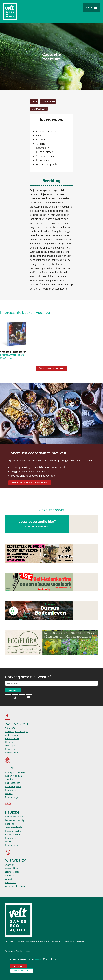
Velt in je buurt (12, 735)
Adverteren (11, 882)
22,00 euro (6, 358)
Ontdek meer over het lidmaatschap (30, 495)
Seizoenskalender (14, 827)
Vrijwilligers (11, 746)
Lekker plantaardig (15, 820)
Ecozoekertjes (12, 753)
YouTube (29, 697)
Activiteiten (11, 728)
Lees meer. (38, 959)
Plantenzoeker (12, 783)
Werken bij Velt (12, 868)
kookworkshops (28, 484)
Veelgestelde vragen (15, 886)
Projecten (10, 749)
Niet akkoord (22, 971)
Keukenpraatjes (13, 834)
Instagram (15, 697)
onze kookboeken (30, 488)
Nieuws (9, 793)
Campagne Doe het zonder (18, 951)
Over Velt (10, 865)
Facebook (8, 697)
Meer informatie (52, 959)
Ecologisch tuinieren (15, 772)
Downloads (11, 790)
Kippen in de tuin (13, 776)
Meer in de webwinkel (53, 368)
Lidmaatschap (12, 872)
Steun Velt (10, 875)
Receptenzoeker (13, 831)
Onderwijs (10, 742)
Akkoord (18, 966)
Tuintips (9, 779)
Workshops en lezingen (17, 731)
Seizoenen (44, 480)
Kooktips (10, 824)
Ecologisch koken (14, 817)
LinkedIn (22, 697)
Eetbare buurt (12, 738)
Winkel (8, 879)
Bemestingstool (13, 786)
